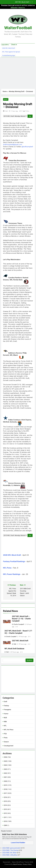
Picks (6, 738)
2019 (5, 785)
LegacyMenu (5, 45)
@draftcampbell (27, 147)
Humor (6, 714)
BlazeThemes (18, 864)
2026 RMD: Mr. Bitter (10, 853)
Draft (6, 99)
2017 (5, 793)
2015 (5, 801)
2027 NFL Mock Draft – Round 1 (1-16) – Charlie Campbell (21, 619)
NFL (5, 726)
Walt (6, 111)
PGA (5, 734)
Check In (14, 45)
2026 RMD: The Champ (10, 850)
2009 (5, 825)
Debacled (14, 8)
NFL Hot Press (9, 730)
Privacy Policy (27, 864)
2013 (5, 809)
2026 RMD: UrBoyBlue (10, 855)
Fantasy (6, 706)
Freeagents (7, 710)
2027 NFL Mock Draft (22, 2)
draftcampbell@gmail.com (13, 144)
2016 (5, 797)
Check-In (22, 8)
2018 (5, 789)
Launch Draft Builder (18, 843)
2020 (5, 781)
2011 (5, 817)
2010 (5, 821)
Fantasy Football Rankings (14, 561)
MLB (5, 718)
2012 (5, 813)
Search (29, 660)
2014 (5, 805)
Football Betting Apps (9, 55)
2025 (5, 761)
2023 (5, 769)
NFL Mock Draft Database (14, 649)
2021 (5, 777)
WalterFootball (18, 28)
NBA (5, 722)
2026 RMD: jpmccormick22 (12, 848)
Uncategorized (9, 746)
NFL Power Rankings (12, 574)
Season (6, 742)
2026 (5, 757)
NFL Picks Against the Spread (11, 52)
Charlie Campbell (19, 624)
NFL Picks (7, 568)
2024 (5, 765)
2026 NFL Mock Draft (9, 48)
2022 (5, 773)
